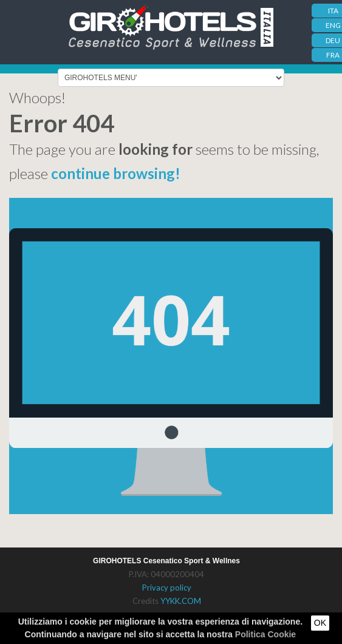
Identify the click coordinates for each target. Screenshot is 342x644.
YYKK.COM (181, 601)
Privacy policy (167, 588)
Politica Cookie (265, 634)
